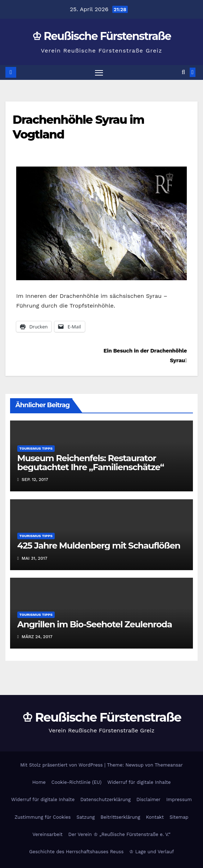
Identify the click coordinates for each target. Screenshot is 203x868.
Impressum (179, 799)
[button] (183, 72)
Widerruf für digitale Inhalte (139, 782)
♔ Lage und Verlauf (152, 852)
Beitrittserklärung (120, 817)
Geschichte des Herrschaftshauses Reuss (76, 852)
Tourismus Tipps (36, 448)
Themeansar (169, 765)
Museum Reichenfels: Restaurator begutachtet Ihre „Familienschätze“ (91, 463)
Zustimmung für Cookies (43, 817)
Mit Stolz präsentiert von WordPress (62, 765)
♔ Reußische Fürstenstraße (101, 36)
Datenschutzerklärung (105, 799)
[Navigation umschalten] (99, 73)
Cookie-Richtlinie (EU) (76, 782)
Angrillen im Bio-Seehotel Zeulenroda (95, 624)
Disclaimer (148, 799)
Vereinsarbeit (48, 834)
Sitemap (179, 817)
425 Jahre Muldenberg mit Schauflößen (99, 546)
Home (39, 782)
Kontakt (155, 817)
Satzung (85, 817)
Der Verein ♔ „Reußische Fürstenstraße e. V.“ (119, 834)
